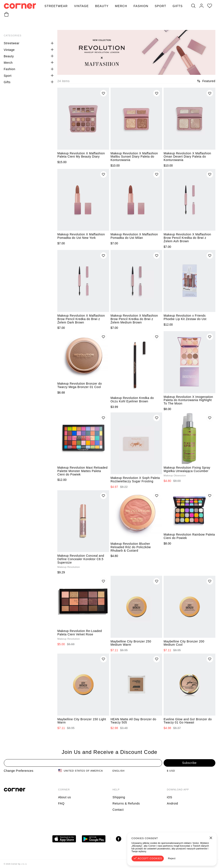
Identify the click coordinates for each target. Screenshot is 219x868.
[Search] (193, 6)
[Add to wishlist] (104, 93)
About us (65, 797)
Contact (118, 810)
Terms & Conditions (180, 864)
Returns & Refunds (126, 803)
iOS (169, 797)
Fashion (141, 6)
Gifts (178, 6)
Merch (121, 6)
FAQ (61, 803)
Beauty (102, 6)
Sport (161, 6)
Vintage (81, 6)
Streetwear (56, 6)
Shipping (119, 797)
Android (172, 803)
